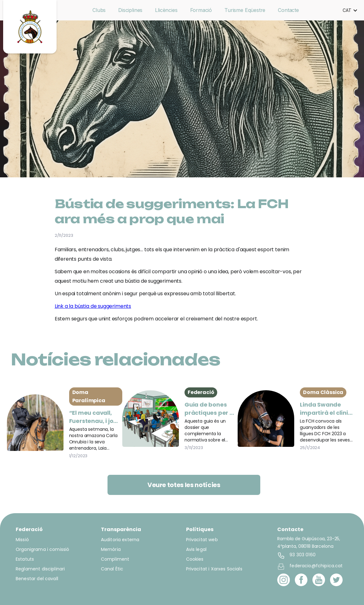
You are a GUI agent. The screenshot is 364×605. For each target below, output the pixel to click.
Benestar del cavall (37, 579)
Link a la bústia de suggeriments (93, 306)
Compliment (115, 559)
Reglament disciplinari (40, 569)
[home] (30, 27)
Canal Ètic (112, 569)
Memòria (111, 549)
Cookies (195, 559)
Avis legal (196, 549)
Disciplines (130, 10)
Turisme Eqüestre (245, 10)
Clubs (99, 10)
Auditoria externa (120, 540)
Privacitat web (202, 540)
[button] (350, 10)
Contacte (288, 10)
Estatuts (25, 559)
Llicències (166, 10)
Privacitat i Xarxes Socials (214, 569)
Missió (22, 540)
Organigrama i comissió (42, 549)
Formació (201, 10)
